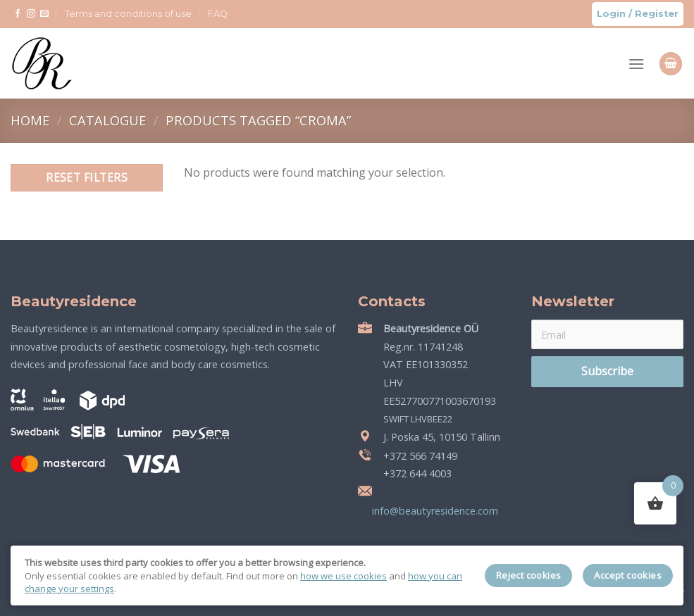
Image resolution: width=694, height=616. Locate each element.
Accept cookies (628, 575)
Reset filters (87, 177)
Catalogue (109, 120)
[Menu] (636, 64)
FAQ (218, 14)
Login (611, 14)
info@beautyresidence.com (434, 511)
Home (32, 120)
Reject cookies (529, 575)
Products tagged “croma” (258, 120)
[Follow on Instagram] (31, 14)
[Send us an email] (44, 14)
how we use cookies (343, 576)
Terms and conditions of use (128, 14)
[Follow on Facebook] (18, 14)
